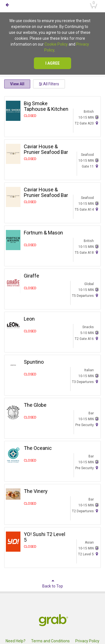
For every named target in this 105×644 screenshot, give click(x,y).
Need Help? (16, 641)
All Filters (49, 84)
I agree (53, 63)
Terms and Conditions (50, 641)
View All (17, 84)
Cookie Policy (56, 44)
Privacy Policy (87, 641)
